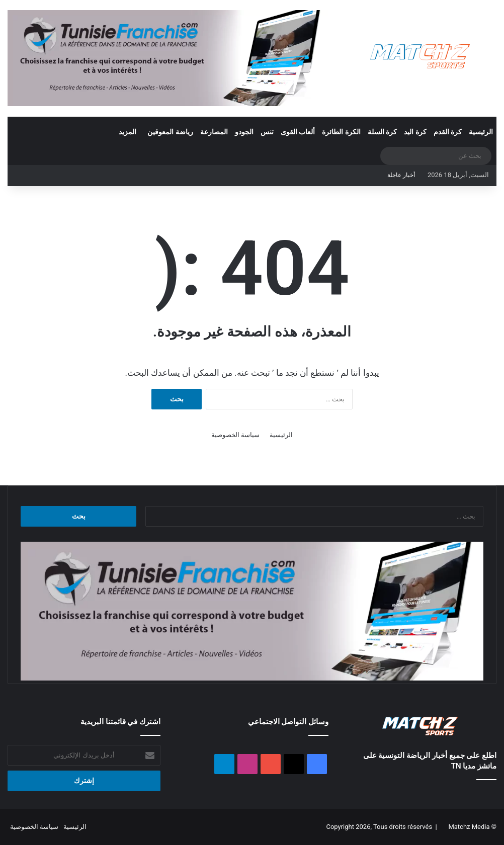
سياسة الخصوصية (235, 435)
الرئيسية (481, 132)
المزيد (128, 132)
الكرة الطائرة (341, 132)
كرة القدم (448, 132)
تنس (267, 132)
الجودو (244, 132)
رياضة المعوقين (170, 132)
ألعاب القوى (298, 132)
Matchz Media (469, 827)
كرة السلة (382, 132)
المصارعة (214, 132)
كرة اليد (415, 132)
